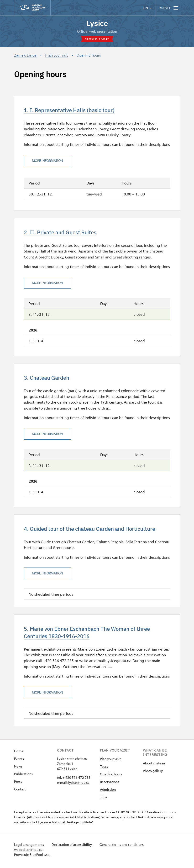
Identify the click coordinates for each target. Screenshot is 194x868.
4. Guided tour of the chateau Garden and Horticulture (93, 530)
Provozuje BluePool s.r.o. (32, 857)
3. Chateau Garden (48, 379)
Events (19, 761)
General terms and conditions (123, 847)
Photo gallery (153, 773)
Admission (108, 792)
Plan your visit (110, 761)
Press (18, 784)
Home (19, 753)
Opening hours (111, 776)
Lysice (97, 23)
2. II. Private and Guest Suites (62, 233)
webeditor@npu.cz (28, 852)
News (18, 769)
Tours (104, 769)
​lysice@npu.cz (79, 785)
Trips (104, 799)
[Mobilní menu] (169, 8)
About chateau (154, 765)
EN (147, 8)
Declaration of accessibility (73, 847)
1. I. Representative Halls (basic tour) (71, 111)
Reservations (110, 784)
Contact (20, 792)
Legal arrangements (29, 847)
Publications (23, 776)
